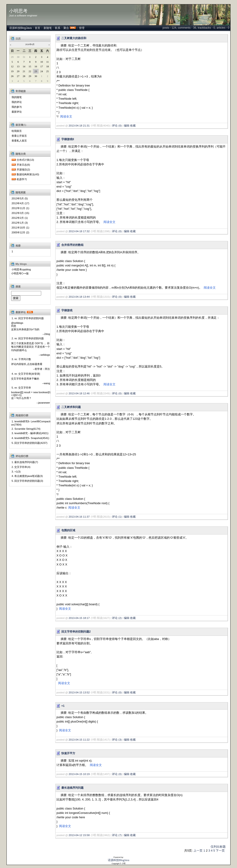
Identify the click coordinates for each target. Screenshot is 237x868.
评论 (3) (117, 740)
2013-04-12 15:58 (79, 835)
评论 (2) (117, 618)
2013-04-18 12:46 (79, 393)
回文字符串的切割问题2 (76, 632)
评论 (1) (117, 517)
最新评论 (17, 112)
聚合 (66, 28)
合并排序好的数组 (72, 245)
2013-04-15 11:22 (79, 740)
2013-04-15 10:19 (79, 774)
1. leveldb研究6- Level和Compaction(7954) (31, 423)
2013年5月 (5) (20, 198)
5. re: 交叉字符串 (21, 388)
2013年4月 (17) (20, 203)
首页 (37, 28)
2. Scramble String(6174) (26, 429)
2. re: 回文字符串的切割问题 (28, 338)
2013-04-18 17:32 (79, 231)
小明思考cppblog (21, 269)
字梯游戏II (68, 139)
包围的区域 (68, 530)
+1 (63, 706)
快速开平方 (68, 753)
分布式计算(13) (25, 160)
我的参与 (17, 107)
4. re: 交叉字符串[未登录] (26, 374)
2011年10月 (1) (20, 228)
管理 (82, 28)
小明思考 (18, 11)
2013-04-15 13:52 (79, 692)
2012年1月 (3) (20, 223)
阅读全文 (66, 116)
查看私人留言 (19, 141)
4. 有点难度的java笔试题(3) (27, 476)
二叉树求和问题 (71, 407)
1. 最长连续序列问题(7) (25, 462)
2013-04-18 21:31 (79, 126)
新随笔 (48, 28)
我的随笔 (17, 97)
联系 (58, 28)
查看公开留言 (19, 136)
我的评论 (17, 102)
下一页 (220, 851)
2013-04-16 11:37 (79, 517)
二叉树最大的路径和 (74, 38)
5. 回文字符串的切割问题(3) (27, 481)
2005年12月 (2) (20, 232)
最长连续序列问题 (72, 788)
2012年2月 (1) (20, 218)
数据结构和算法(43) (28, 174)
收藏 (133, 126)
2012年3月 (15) (20, 213)
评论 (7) (117, 835)
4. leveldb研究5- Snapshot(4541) (30, 438)
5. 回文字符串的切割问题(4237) (30, 443)
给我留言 (17, 131)
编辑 (127, 126)
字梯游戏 (67, 310)
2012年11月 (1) (20, 208)
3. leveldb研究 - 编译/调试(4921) (30, 433)
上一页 (198, 851)
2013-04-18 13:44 (79, 297)
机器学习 (22, 179)
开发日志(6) (23, 165)
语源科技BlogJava (20, 28)
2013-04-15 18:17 (79, 618)
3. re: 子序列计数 (21, 359)
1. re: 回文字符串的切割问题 (28, 318)
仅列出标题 (218, 847)
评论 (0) (117, 126)
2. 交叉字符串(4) (21, 467)
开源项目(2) (23, 170)
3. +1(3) (16, 472)
